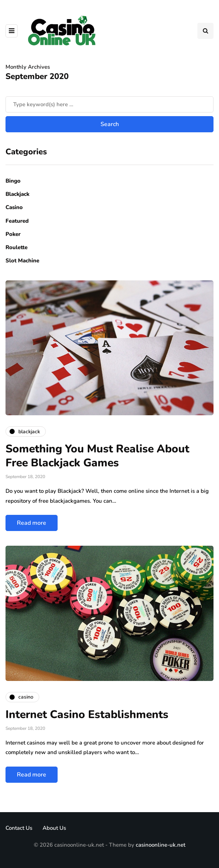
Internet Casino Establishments (87, 715)
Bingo (13, 181)
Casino (14, 207)
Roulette (17, 247)
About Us (54, 828)
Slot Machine (22, 261)
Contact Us (19, 828)
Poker (13, 234)
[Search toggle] (205, 31)
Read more (32, 523)
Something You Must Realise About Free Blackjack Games (97, 456)
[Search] (109, 104)
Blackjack (17, 194)
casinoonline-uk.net (160, 845)
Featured (17, 221)
